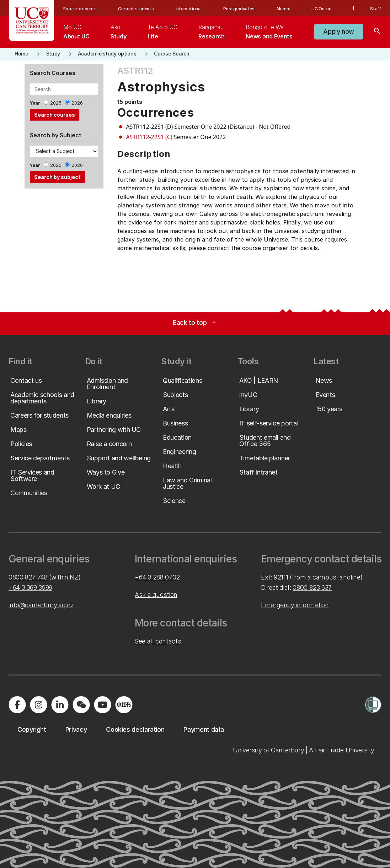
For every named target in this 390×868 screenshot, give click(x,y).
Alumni (283, 9)
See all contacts (158, 641)
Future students (80, 9)
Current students (136, 9)
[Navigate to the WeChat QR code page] (81, 705)
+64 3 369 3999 (30, 588)
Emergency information (295, 605)
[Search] (377, 32)
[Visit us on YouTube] (102, 705)
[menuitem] (76, 32)
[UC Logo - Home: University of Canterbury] (32, 20)
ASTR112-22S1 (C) (149, 137)
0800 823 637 (312, 588)
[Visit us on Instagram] (38, 705)
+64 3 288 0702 (157, 577)
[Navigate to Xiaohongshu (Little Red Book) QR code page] (124, 705)
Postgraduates (239, 9)
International (189, 9)
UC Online (321, 9)
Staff (376, 9)
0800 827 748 (28, 577)
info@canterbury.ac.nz (41, 605)
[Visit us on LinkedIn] (60, 705)
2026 (77, 103)
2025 (56, 103)
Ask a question (156, 595)
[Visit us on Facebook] (17, 705)
